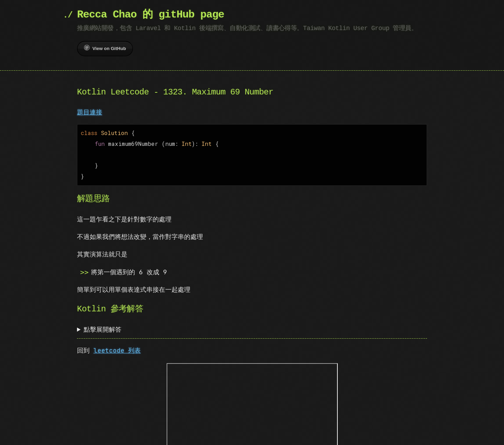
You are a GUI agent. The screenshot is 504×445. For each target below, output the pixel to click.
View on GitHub (105, 48)
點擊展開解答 (103, 326)
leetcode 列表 (117, 347)
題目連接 (90, 112)
